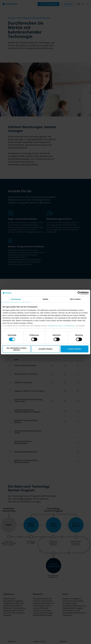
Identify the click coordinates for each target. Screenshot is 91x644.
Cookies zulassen (74, 349)
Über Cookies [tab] (75, 299)
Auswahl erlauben (45, 349)
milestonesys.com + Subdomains (61, 326)
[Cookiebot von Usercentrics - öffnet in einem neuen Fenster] (79, 293)
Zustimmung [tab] (16, 299)
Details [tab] (46, 299)
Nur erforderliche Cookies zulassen (17, 349)
